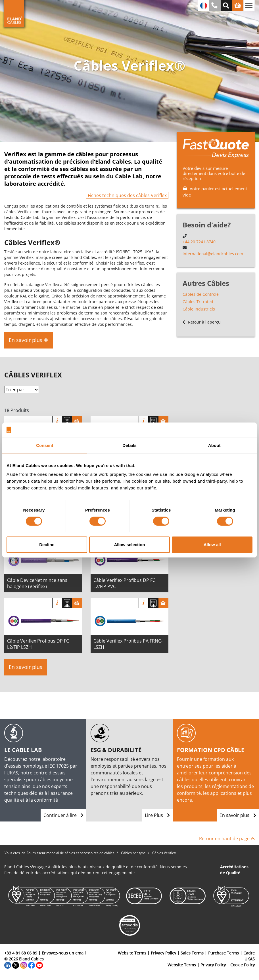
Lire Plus (157, 815)
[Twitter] (16, 965)
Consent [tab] (45, 445)
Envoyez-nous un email (64, 953)
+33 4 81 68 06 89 (21, 953)
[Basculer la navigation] (249, 6)
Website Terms (132, 953)
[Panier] (77, 421)
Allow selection (129, 545)
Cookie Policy (243, 965)
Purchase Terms (224, 953)
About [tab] (214, 445)
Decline (47, 545)
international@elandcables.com (213, 254)
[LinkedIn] (8, 965)
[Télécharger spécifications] (67, 421)
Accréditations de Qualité (234, 870)
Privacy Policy (163, 953)
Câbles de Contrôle (201, 294)
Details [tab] (129, 445)
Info (57, 421)
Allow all (212, 545)
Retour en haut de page (227, 839)
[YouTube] (39, 965)
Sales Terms (192, 953)
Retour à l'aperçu (202, 322)
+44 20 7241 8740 (199, 242)
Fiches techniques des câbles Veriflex (127, 195)
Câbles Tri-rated (198, 302)
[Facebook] (32, 965)
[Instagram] (24, 965)
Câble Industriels (199, 309)
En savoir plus (26, 667)
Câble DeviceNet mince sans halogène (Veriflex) (37, 583)
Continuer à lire (63, 815)
